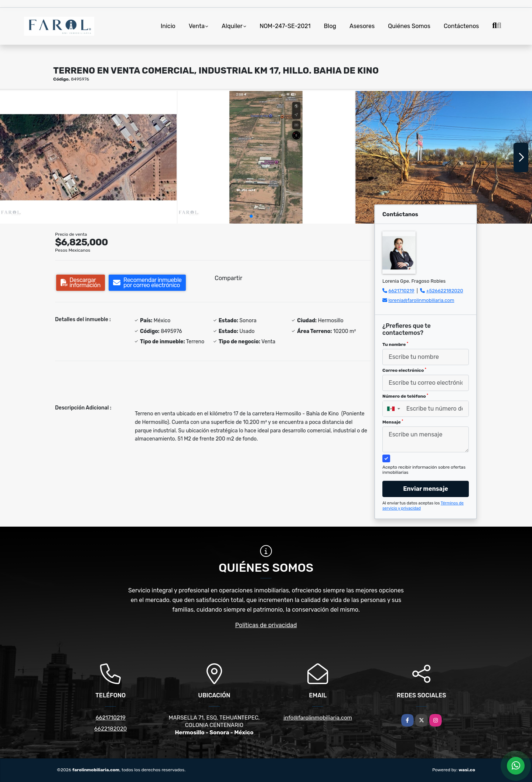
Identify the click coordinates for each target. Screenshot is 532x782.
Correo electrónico (404, 370)
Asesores (362, 26)
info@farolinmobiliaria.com (318, 718)
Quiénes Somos (409, 26)
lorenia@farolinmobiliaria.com (421, 300)
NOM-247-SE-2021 (285, 26)
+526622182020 (444, 291)
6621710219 (401, 291)
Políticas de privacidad (266, 625)
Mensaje (393, 422)
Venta (197, 26)
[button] (251, 216)
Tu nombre (395, 344)
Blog (330, 26)
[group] (88, 157)
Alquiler (232, 26)
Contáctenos (461, 26)
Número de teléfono (405, 396)
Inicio (168, 26)
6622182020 (110, 729)
